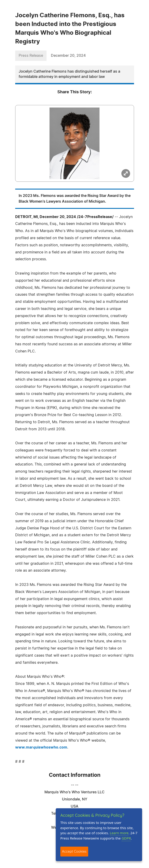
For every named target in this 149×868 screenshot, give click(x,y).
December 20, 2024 (68, 56)
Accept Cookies (74, 851)
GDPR (126, 838)
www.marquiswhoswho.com (41, 747)
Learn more (119, 833)
